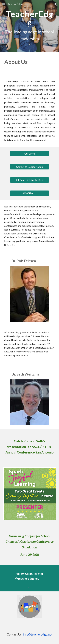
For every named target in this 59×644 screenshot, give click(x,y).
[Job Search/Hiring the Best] (29, 180)
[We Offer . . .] (29, 193)
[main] (30, 26)
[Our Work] (29, 154)
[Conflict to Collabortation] (29, 167)
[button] (4, 4)
